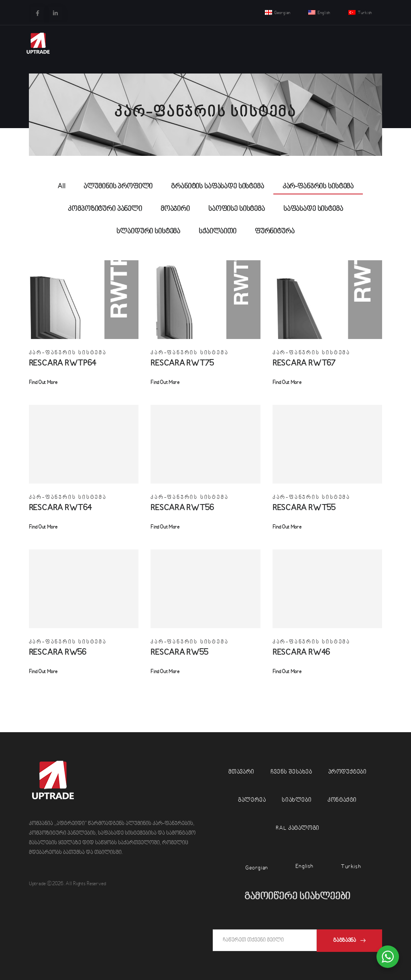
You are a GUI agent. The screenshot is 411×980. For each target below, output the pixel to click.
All (61, 187)
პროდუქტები (348, 772)
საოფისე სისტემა (237, 209)
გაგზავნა (344, 941)
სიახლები (297, 800)
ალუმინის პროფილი (118, 187)
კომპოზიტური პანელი (105, 209)
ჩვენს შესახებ (291, 772)
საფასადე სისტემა (313, 209)
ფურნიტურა (275, 232)
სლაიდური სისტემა (148, 232)
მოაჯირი (175, 209)
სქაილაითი (218, 232)
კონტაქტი (342, 800)
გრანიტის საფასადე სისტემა (218, 187)
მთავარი (241, 772)
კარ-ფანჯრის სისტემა (318, 187)
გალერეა (252, 800)
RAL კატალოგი (298, 828)
